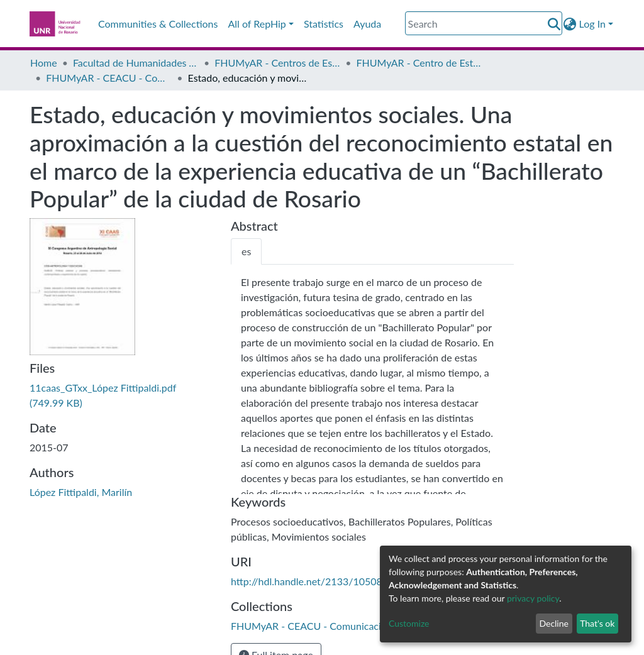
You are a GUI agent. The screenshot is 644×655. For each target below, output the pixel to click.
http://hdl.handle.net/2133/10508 (307, 581)
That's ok (597, 623)
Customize (409, 623)
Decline (554, 623)
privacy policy (533, 598)
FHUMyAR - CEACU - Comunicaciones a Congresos (109, 78)
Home (44, 63)
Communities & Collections (158, 24)
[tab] (246, 251)
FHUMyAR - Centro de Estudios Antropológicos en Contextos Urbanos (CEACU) (419, 63)
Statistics (324, 24)
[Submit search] (554, 24)
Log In (592, 24)
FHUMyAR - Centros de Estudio (277, 63)
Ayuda (367, 24)
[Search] (484, 23)
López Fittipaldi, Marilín (81, 492)
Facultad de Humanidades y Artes (136, 63)
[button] (570, 24)
